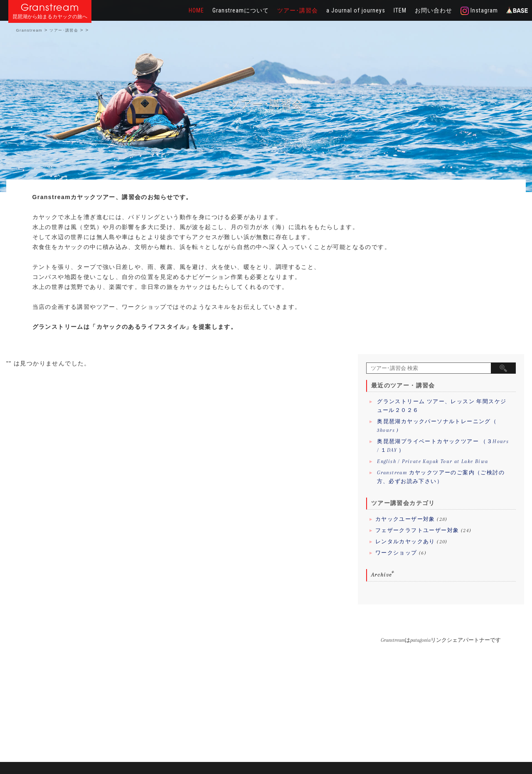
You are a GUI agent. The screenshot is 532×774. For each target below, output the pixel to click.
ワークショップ (396, 553)
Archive (382, 575)
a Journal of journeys (356, 10)
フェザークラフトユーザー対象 (417, 530)
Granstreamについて (241, 10)
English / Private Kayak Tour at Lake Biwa (432, 461)
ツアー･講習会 (298, 10)
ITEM (400, 10)
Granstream (50, 7)
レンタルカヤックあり (405, 542)
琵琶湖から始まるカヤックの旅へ (50, 17)
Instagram (479, 11)
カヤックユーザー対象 (405, 519)
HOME (196, 10)
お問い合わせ (433, 10)
